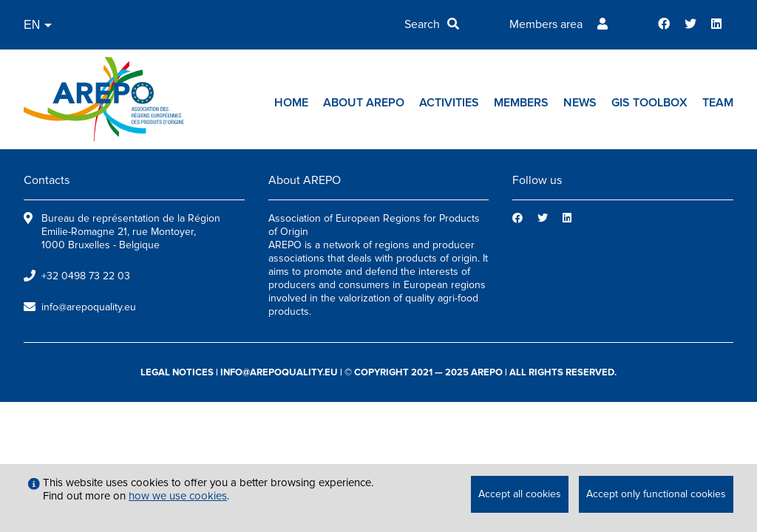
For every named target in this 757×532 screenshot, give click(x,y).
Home (291, 103)
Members (521, 103)
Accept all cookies (520, 494)
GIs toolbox (649, 103)
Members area (546, 24)
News (580, 103)
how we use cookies (178, 496)
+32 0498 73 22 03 (86, 276)
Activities (449, 103)
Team (718, 103)
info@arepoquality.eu (89, 307)
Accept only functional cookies (656, 494)
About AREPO (364, 103)
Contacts (47, 180)
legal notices (177, 372)
